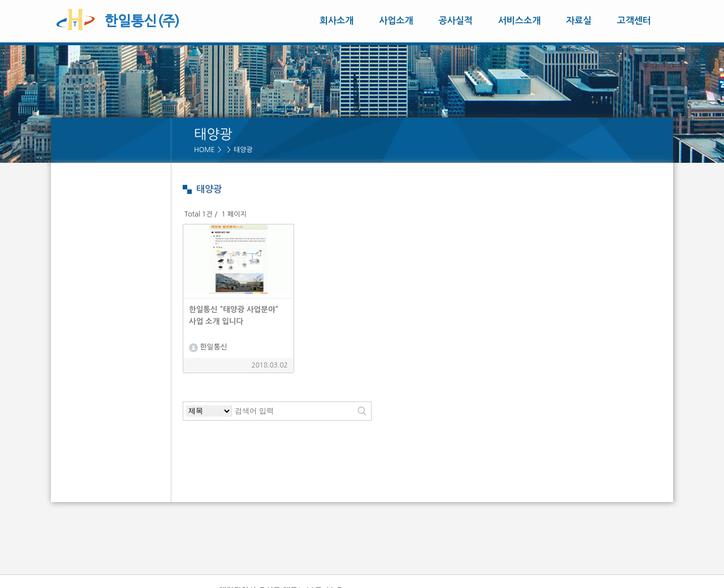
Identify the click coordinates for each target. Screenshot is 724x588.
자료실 (579, 21)
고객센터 (634, 21)
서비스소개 (520, 21)
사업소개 (396, 21)
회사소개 (337, 21)
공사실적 (455, 21)
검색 (362, 411)
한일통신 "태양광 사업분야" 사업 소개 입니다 (234, 315)
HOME (204, 150)
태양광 (243, 150)
